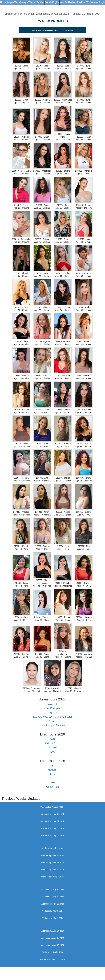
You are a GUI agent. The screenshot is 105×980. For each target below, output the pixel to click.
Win (88, 2)
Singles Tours (13, 2)
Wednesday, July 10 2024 (53, 835)
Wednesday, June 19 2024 (52, 863)
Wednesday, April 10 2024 (52, 945)
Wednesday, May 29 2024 (52, 890)
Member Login (98, 2)
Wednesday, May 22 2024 (52, 897)
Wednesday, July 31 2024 (53, 814)
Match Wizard (79, 2)
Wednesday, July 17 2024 (53, 828)
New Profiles (66, 2)
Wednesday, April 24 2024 (52, 931)
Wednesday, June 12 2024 (52, 870)
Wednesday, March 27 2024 (53, 959)
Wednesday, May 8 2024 (53, 911)
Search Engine (52, 2)
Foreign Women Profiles (32, 2)
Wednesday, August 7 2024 (53, 807)
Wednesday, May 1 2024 (53, 918)
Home (3, 2)
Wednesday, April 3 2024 (52, 952)
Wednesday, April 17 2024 (52, 938)
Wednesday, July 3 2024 (52, 848)
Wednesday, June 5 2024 (53, 877)
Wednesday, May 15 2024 (52, 904)
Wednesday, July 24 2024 (53, 821)
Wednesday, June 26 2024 (52, 855)
